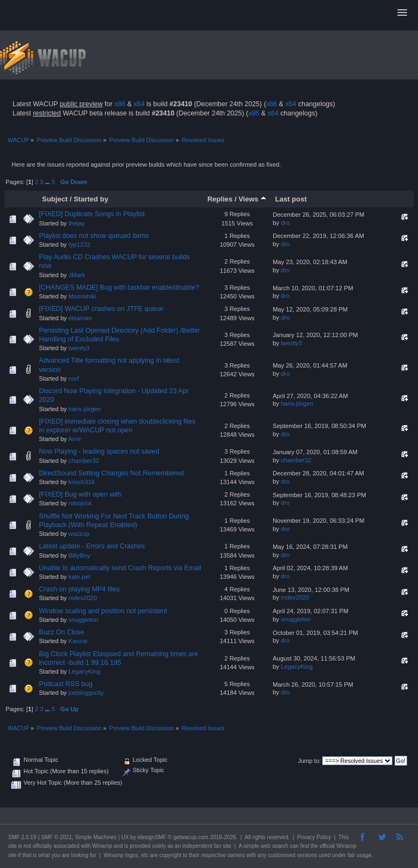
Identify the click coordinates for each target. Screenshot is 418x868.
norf (74, 378)
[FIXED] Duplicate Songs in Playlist (92, 214)
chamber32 (84, 461)
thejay (77, 223)
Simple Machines (96, 837)
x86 (120, 104)
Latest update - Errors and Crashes (92, 546)
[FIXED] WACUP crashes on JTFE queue (102, 309)
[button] (402, 13)
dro (285, 223)
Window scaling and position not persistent (103, 611)
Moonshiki (82, 296)
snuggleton (84, 620)
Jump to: (309, 761)
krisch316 (82, 482)
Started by (91, 199)
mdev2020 (83, 598)
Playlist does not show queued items (94, 236)
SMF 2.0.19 (22, 837)
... (48, 182)
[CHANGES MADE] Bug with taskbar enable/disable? (119, 288)
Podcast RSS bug (66, 684)
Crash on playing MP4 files (79, 589)
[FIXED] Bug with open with (81, 494)
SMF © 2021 (57, 837)
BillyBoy (79, 555)
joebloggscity (86, 693)
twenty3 (79, 348)
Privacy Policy (314, 837)
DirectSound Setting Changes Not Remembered (112, 473)
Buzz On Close (62, 632)
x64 (139, 104)
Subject (55, 199)
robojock (80, 503)
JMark (77, 275)
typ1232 (79, 244)
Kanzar (78, 641)
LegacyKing (85, 671)
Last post (291, 199)
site (13, 846)
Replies (220, 199)
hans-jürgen (85, 409)
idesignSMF (152, 837)
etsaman (80, 318)
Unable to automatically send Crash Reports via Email (120, 568)
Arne (75, 439)
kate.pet (79, 577)
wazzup (79, 534)
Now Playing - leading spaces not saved (99, 451)
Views (253, 199)
